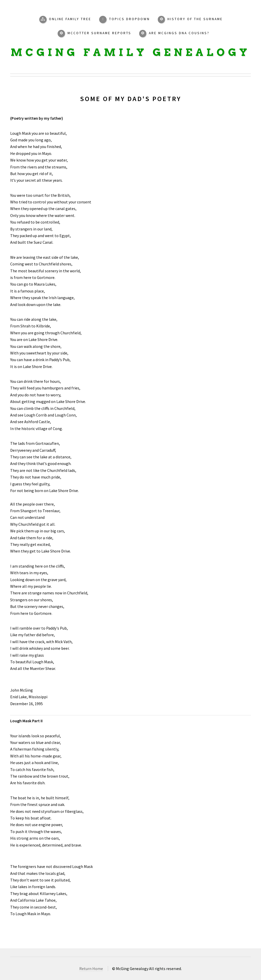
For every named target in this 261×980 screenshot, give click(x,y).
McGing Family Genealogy (130, 52)
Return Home (91, 969)
